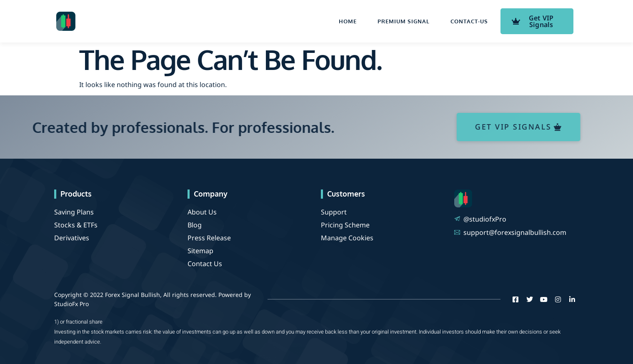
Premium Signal (404, 21)
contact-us (469, 21)
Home (348, 21)
